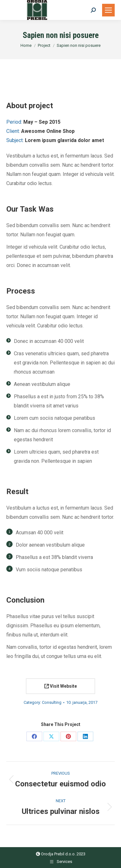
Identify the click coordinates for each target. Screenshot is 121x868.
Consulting (52, 702)
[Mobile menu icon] (108, 10)
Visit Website (61, 686)
